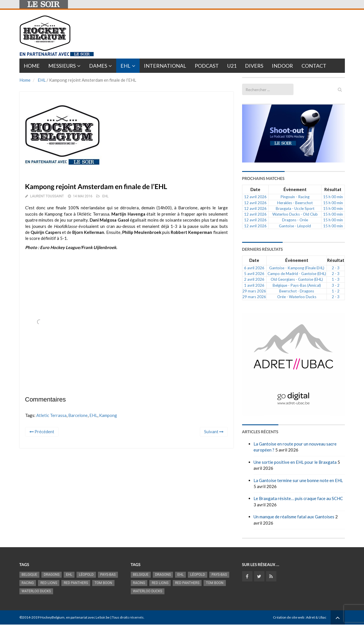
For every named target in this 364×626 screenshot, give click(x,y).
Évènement (295, 189)
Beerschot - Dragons (297, 291)
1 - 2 (336, 291)
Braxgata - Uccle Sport (295, 208)
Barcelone (78, 415)
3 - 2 (336, 285)
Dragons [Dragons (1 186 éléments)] (52, 575)
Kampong (108, 415)
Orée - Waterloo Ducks (297, 297)
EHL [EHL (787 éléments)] (69, 575)
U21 (232, 66)
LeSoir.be (103, 617)
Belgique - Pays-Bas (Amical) (297, 285)
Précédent (42, 432)
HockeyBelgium (52, 617)
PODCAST (207, 66)
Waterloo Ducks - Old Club (295, 214)
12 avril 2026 (255, 197)
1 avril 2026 (254, 285)
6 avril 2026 (254, 268)
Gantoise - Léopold (295, 226)
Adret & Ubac (316, 617)
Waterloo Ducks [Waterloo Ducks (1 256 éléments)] (36, 591)
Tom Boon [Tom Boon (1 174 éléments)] (103, 583)
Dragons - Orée (295, 220)
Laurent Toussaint (47, 196)
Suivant (214, 432)
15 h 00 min (333, 197)
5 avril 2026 (254, 274)
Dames (98, 66)
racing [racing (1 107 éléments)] (28, 583)
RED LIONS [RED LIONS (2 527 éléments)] (49, 583)
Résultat (333, 189)
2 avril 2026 (254, 279)
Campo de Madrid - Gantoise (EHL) (297, 274)
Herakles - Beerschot (295, 203)
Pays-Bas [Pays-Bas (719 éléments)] (108, 575)
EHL (125, 66)
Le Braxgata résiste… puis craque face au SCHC (298, 498)
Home (32, 66)
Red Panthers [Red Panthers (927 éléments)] (76, 583)
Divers (254, 66)
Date (255, 189)
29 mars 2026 (254, 291)
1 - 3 (336, 279)
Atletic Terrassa (51, 415)
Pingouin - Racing (295, 197)
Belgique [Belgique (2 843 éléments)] (30, 575)
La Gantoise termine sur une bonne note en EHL (298, 480)
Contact (314, 66)
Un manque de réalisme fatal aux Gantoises (294, 517)
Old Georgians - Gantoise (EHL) (297, 279)
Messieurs (62, 66)
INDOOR (282, 66)
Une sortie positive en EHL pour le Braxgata (295, 462)
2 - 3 (336, 268)
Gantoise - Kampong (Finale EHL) (297, 268)
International (165, 66)
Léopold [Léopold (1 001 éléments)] (86, 575)
